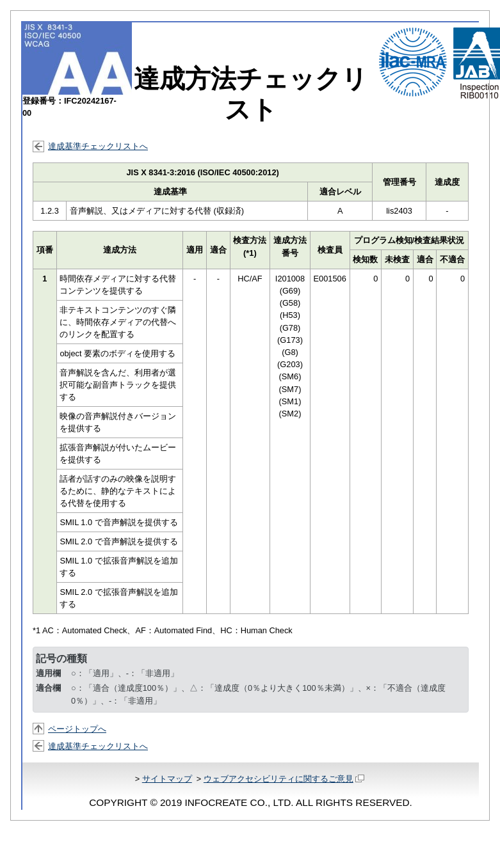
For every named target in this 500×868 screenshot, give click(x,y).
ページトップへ (77, 729)
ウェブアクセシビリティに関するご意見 (284, 779)
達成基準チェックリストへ (98, 146)
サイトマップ (167, 779)
